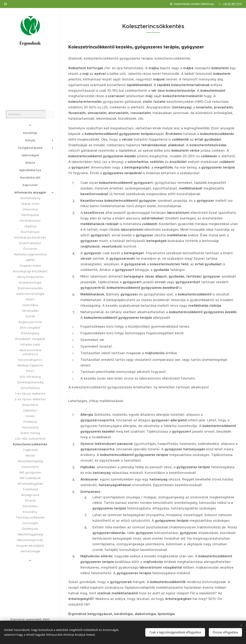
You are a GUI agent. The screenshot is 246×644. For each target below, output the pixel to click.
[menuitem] (30, 133)
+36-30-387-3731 (232, 4)
